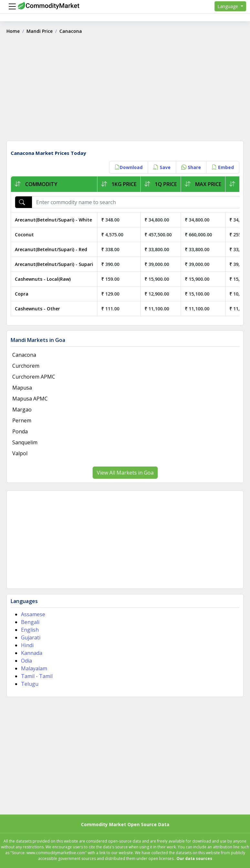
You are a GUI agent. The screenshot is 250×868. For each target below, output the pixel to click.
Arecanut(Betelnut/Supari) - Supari (54, 264)
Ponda (20, 431)
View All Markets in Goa (125, 473)
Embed (223, 167)
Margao (22, 410)
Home (13, 31)
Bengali (30, 622)
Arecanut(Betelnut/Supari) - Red (51, 249)
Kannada (32, 653)
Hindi (27, 645)
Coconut (24, 235)
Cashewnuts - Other (37, 309)
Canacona (24, 355)
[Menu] (11, 6)
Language (228, 6)
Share (191, 167)
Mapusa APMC (30, 399)
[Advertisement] (125, 90)
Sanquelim (25, 442)
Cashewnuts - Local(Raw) (43, 279)
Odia (26, 661)
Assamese (33, 614)
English (30, 630)
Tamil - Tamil (37, 676)
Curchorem (26, 366)
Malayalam (34, 668)
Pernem (22, 420)
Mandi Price (40, 31)
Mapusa (22, 388)
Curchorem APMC (34, 377)
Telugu (30, 684)
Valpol (20, 453)
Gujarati (31, 637)
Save (162, 167)
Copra (22, 294)
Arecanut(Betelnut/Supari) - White (53, 220)
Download (129, 167)
